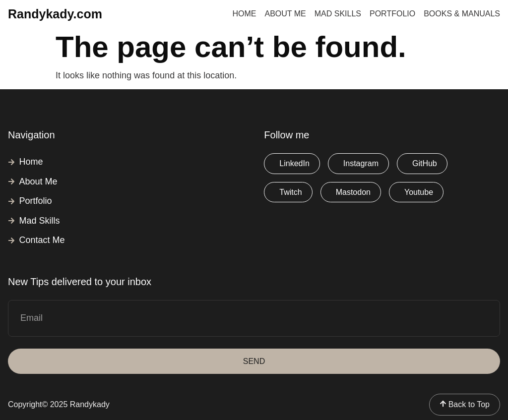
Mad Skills (338, 14)
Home (244, 14)
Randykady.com (55, 14)
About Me (285, 14)
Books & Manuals (462, 14)
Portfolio (392, 14)
